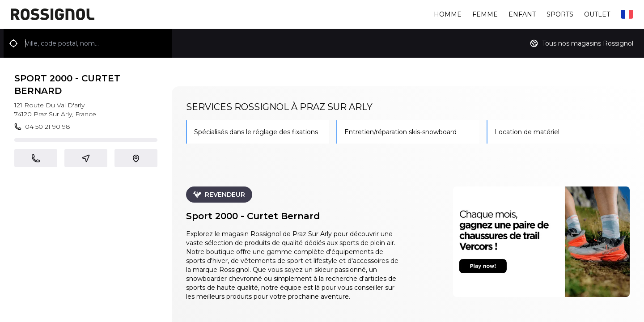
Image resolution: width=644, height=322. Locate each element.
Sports (560, 14)
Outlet (597, 14)
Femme (485, 14)
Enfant (522, 14)
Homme (448, 14)
